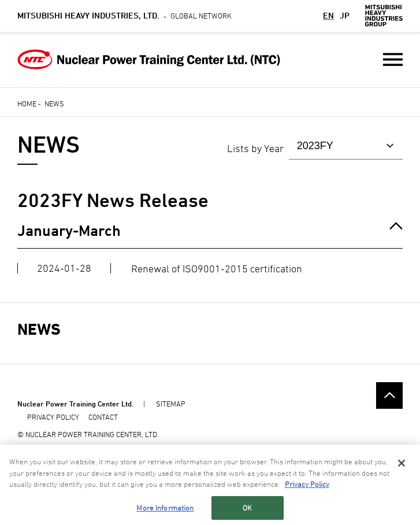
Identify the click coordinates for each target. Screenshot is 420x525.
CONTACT (103, 417)
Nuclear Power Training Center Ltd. (75, 404)
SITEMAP (171, 404)
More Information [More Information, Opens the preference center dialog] (165, 508)
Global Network (124, 16)
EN (328, 15)
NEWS (39, 329)
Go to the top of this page (389, 395)
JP (345, 15)
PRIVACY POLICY (53, 417)
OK (247, 508)
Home (27, 103)
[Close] (402, 464)
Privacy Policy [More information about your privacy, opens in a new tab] (307, 485)
